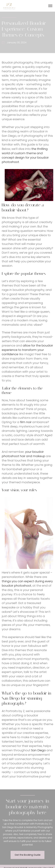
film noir (26, 422)
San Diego (38, 750)
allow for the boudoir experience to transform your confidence (27, 350)
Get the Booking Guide (28, 855)
